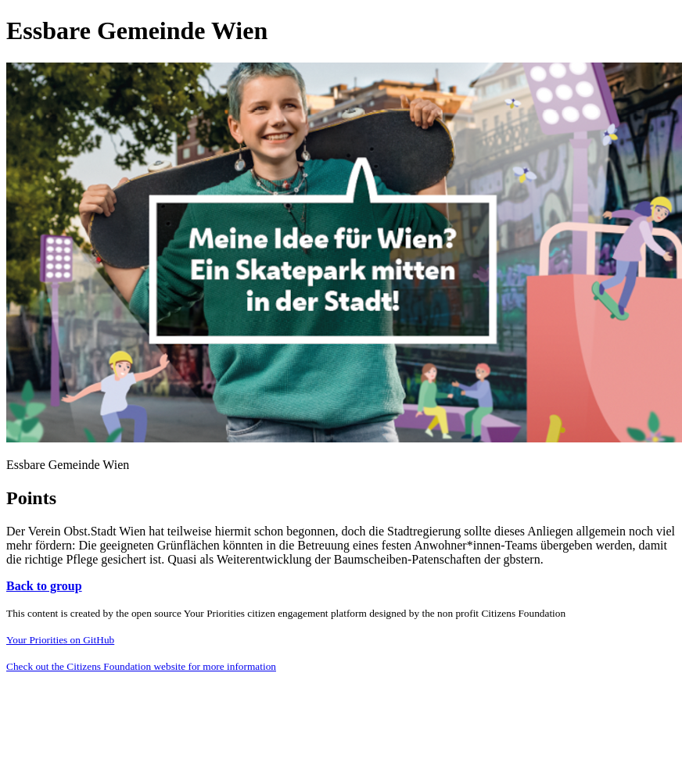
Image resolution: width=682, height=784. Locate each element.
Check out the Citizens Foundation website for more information (141, 666)
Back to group (44, 586)
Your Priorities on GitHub (60, 640)
